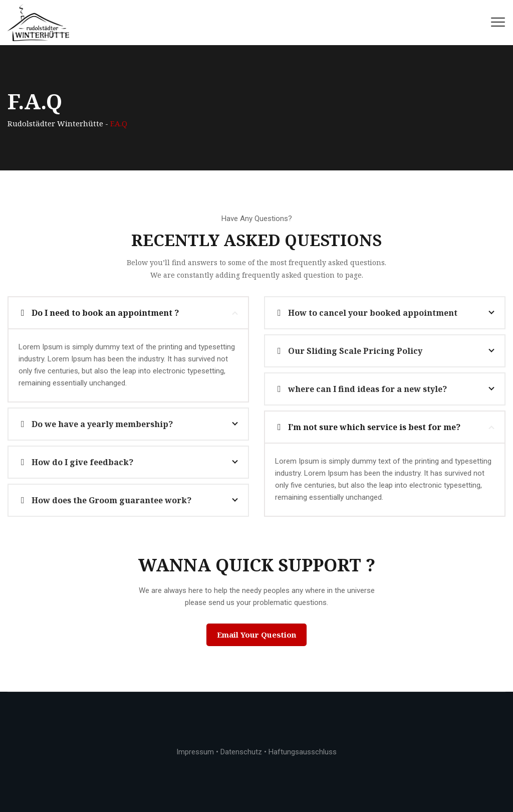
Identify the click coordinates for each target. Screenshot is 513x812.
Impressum (195, 752)
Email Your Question (256, 635)
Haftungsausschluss (303, 752)
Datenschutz (241, 752)
